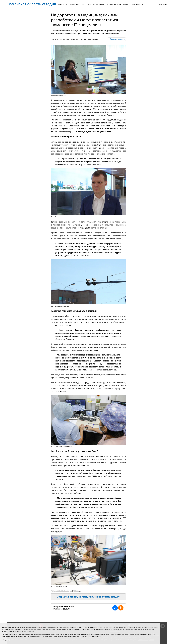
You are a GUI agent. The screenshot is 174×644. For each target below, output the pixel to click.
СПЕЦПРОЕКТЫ (137, 4)
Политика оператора (94, 636)
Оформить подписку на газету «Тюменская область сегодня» (88, 597)
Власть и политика (58, 39)
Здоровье (75, 4)
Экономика (99, 4)
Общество (63, 4)
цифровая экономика (61, 591)
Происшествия (113, 4)
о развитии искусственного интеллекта (104, 521)
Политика (86, 4)
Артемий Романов (91, 39)
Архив (125, 4)
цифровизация (76, 591)
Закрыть (6, 640)
